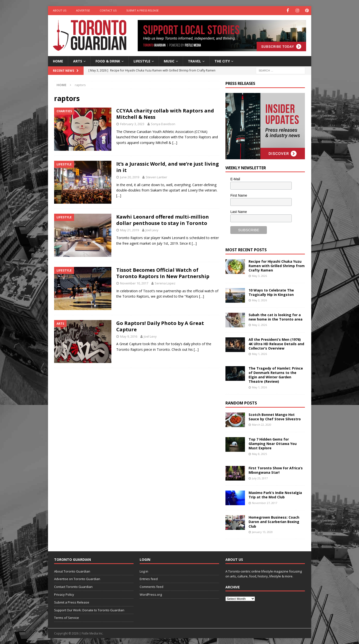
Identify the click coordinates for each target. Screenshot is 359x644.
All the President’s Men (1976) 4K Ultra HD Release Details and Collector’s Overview (276, 343)
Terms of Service (67, 617)
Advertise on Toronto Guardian (77, 579)
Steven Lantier (156, 177)
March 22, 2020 (262, 424)
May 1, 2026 (259, 354)
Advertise (83, 10)
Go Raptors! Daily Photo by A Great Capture (160, 326)
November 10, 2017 (134, 283)
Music (169, 61)
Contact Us (108, 10)
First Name (239, 195)
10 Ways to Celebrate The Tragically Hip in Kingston (271, 292)
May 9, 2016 (129, 336)
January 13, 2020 (262, 531)
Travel (194, 61)
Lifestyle (142, 61)
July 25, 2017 (260, 478)
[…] (175, 142)
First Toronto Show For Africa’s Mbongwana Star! (276, 470)
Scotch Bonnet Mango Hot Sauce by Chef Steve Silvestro (275, 416)
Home (58, 61)
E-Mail (235, 179)
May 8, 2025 (259, 453)
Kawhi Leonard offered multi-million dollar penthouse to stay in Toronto (163, 220)
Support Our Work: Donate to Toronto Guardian (89, 610)
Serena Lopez (165, 283)
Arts (78, 61)
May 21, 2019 (130, 230)
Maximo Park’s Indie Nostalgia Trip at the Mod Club (275, 495)
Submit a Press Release (142, 10)
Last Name (239, 211)
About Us (60, 10)
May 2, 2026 (259, 300)
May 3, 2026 (259, 276)
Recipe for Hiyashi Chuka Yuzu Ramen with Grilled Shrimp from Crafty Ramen (277, 265)
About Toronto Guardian (72, 571)
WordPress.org (151, 594)
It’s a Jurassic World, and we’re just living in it (168, 166)
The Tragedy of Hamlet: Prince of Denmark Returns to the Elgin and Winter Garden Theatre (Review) (276, 374)
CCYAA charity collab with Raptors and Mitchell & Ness (165, 114)
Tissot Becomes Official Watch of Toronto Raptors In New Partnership (163, 273)
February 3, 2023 (132, 124)
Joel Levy (152, 230)
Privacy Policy (64, 594)
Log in (144, 571)
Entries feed (149, 579)
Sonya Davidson (163, 124)
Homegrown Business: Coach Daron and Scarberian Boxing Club (274, 521)
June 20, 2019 (130, 177)
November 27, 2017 (265, 502)
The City (222, 61)
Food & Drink (108, 61)
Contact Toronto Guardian (73, 586)
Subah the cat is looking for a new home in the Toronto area (276, 317)
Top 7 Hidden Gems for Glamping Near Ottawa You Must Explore (273, 443)
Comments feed (151, 586)
